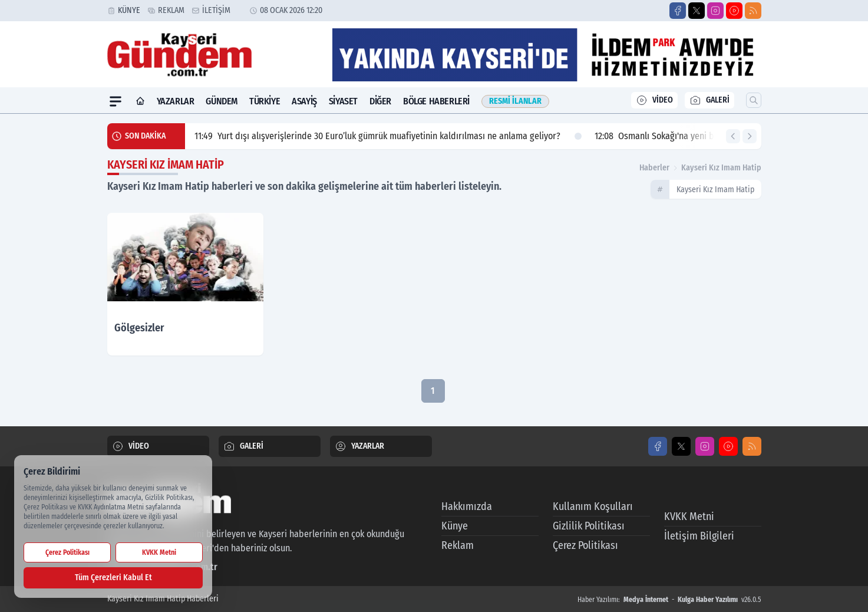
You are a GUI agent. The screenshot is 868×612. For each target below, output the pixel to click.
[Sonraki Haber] (750, 136)
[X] (697, 11)
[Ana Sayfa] (140, 101)
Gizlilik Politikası (589, 526)
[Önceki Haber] (733, 136)
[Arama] (754, 100)
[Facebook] (678, 11)
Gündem (222, 101)
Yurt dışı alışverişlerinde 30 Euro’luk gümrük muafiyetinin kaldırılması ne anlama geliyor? (388, 136)
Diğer (380, 101)
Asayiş (304, 101)
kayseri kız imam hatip (721, 168)
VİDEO (654, 100)
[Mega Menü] (115, 101)
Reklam (171, 10)
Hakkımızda (467, 506)
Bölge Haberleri (436, 101)
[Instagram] (715, 11)
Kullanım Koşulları (593, 506)
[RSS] (753, 11)
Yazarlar (176, 101)
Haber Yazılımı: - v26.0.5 (669, 600)
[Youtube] (734, 11)
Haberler (654, 168)
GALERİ (709, 100)
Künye (129, 10)
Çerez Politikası (585, 545)
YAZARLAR (359, 446)
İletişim (216, 10)
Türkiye (265, 101)
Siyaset (343, 101)
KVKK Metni (689, 516)
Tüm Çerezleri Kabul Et (113, 578)
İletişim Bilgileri (699, 536)
